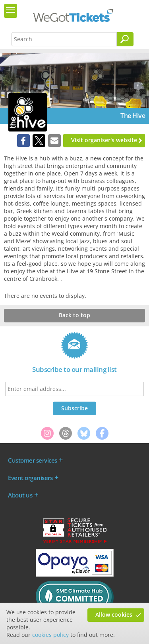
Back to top (74, 315)
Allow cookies (114, 614)
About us (20, 495)
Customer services (33, 460)
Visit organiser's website (104, 140)
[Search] (125, 39)
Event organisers (30, 478)
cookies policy (50, 635)
